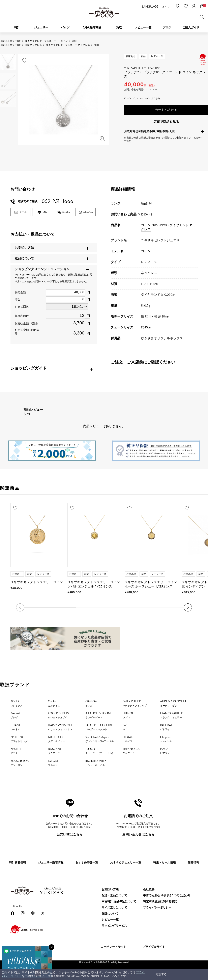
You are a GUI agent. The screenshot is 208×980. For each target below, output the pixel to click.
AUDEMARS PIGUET (173, 703)
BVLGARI (54, 763)
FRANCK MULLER (171, 715)
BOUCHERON (20, 763)
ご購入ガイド (191, 28)
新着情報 (194, 863)
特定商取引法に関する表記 (160, 901)
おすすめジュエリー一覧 (126, 863)
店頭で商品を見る (166, 122)
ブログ (167, 28)
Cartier (54, 703)
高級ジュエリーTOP (10, 41)
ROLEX (17, 703)
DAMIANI (54, 751)
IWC (126, 727)
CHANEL (16, 727)
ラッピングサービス (114, 926)
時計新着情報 (18, 863)
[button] (188, 607)
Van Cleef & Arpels (99, 739)
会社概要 (149, 889)
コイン (64, 41)
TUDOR (100, 751)
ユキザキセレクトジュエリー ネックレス (68, 45)
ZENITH (16, 751)
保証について (110, 914)
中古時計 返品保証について (119, 901)
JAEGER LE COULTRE (99, 727)
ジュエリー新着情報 (51, 863)
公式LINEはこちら (70, 834)
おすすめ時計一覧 (87, 863)
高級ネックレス (33, 45)
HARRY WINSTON (60, 727)
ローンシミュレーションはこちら (142, 98)
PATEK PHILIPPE (135, 703)
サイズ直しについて (114, 908)
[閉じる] (52, 947)
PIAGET (165, 751)
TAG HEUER (56, 739)
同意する (161, 974)
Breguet (15, 715)
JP (164, 7)
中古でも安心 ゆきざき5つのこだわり (167, 895)
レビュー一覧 (110, 920)
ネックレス (149, 273)
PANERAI (166, 727)
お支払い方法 (110, 889)
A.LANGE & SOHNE (99, 715)
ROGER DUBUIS (58, 715)
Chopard (166, 739)
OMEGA (91, 703)
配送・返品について (114, 895)
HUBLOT (128, 715)
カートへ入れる (166, 110)
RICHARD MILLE (96, 763)
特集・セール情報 (165, 863)
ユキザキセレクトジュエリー (41, 41)
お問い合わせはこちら (138, 834)
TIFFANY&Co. (131, 751)
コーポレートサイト (114, 947)
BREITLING (19, 739)
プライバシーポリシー (157, 908)
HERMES (128, 739)
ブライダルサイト (154, 947)
